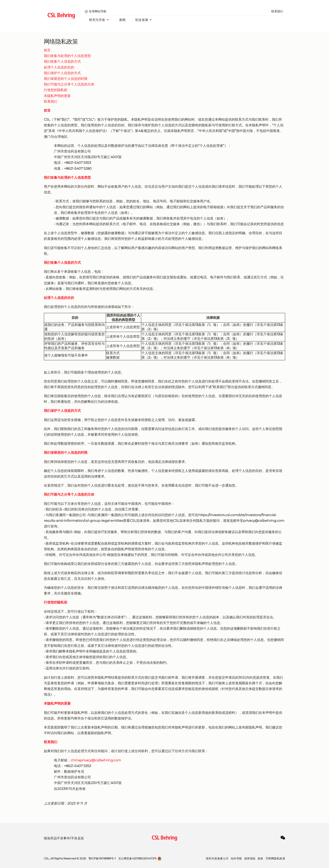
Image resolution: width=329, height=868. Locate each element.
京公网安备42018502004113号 (138, 858)
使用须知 (250, 858)
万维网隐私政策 (275, 858)
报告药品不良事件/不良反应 (64, 838)
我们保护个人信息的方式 (62, 73)
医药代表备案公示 (217, 858)
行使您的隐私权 (56, 90)
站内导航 (236, 858)
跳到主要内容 (0, 0)
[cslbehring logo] (61, 16)
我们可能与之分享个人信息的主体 (69, 84)
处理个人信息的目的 (59, 67)
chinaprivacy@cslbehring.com (96, 760)
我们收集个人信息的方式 (62, 61)
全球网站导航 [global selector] (96, 11)
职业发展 (145, 20)
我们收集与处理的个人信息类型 (67, 56)
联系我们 (277, 11)
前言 (47, 50)
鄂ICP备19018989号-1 (102, 858)
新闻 (122, 20)
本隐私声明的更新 (57, 96)
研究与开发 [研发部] (100, 20)
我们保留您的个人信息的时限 (66, 79)
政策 (260, 858)
